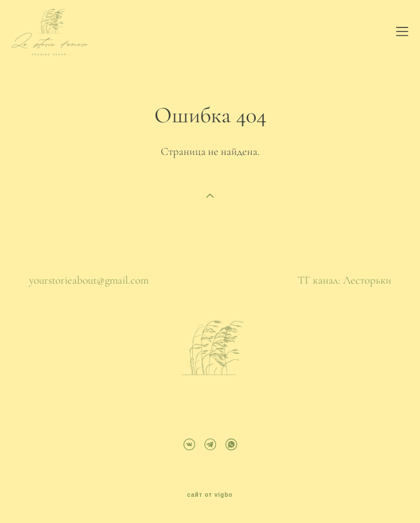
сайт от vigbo (210, 495)
